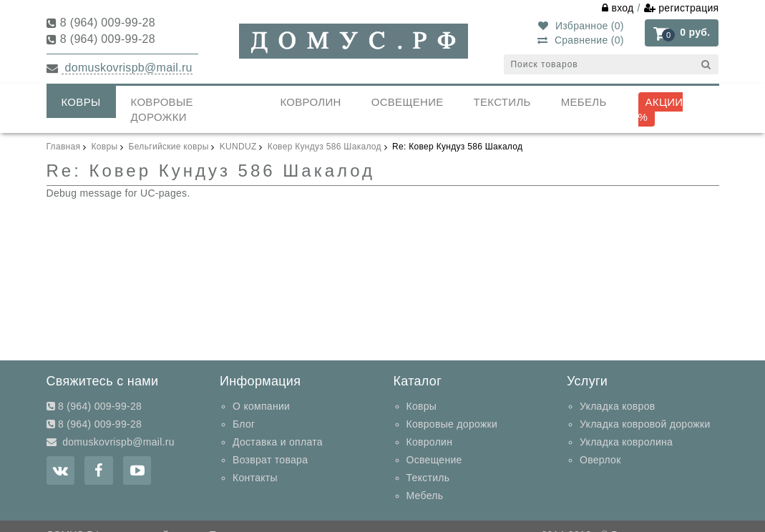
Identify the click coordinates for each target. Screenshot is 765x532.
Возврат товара (270, 460)
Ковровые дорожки (162, 109)
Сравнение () (580, 40)
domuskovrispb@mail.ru (127, 68)
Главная (64, 147)
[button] (682, 33)
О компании (261, 406)
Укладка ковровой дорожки (645, 424)
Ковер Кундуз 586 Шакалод (325, 147)
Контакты (255, 478)
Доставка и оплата (278, 442)
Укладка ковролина (626, 442)
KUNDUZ (238, 147)
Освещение (408, 102)
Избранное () (581, 26)
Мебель (584, 102)
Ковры (81, 102)
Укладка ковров (618, 406)
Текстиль (502, 102)
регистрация (682, 8)
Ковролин (310, 102)
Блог (244, 424)
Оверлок (600, 460)
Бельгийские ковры (169, 147)
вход (618, 8)
